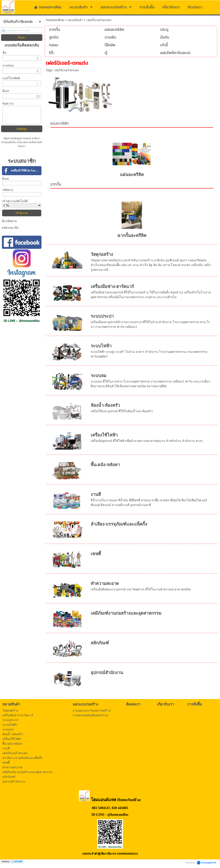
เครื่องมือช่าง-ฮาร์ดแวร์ (112, 286)
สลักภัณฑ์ (100, 643)
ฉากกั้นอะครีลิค (132, 235)
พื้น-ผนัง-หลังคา (105, 465)
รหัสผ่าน (8, 190)
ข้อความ (8, 104)
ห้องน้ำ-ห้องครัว (105, 405)
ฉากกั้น (56, 185)
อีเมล (6, 91)
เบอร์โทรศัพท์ (11, 78)
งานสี (96, 494)
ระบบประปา (102, 316)
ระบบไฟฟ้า (101, 346)
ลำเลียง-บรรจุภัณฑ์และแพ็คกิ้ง (119, 524)
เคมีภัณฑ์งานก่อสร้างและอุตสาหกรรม (126, 613)
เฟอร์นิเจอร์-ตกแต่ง (66, 70)
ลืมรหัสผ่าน (9, 221)
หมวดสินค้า (75, 20)
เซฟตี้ (96, 554)
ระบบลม (99, 376)
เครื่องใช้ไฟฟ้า (104, 435)
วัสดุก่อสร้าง (102, 254)
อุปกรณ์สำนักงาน (107, 673)
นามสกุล (8, 65)
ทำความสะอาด (105, 583)
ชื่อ (4, 53)
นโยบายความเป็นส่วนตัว (29, 142)
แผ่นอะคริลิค (60, 124)
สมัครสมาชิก (10, 228)
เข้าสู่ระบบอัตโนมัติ (15, 201)
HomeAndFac (55, 20)
